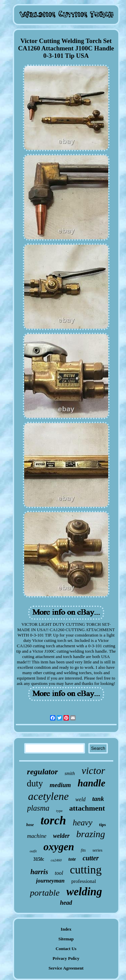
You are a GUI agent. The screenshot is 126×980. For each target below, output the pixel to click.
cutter (91, 858)
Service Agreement (66, 968)
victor (93, 770)
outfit (33, 851)
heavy (83, 823)
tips (102, 825)
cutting (86, 870)
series (97, 850)
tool (59, 873)
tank (98, 799)
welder (61, 836)
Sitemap (66, 939)
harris (39, 872)
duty (35, 783)
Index (66, 929)
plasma (38, 808)
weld (80, 799)
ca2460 (56, 860)
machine (37, 836)
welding (84, 892)
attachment (87, 808)
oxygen (59, 847)
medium (60, 785)
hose (30, 825)
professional (83, 881)
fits (83, 850)
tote (72, 859)
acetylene (49, 796)
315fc (39, 859)
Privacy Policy (66, 958)
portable (45, 893)
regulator (42, 772)
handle (91, 783)
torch (53, 821)
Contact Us (66, 949)
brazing (91, 834)
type (59, 811)
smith (70, 773)
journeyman (50, 881)
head (66, 903)
